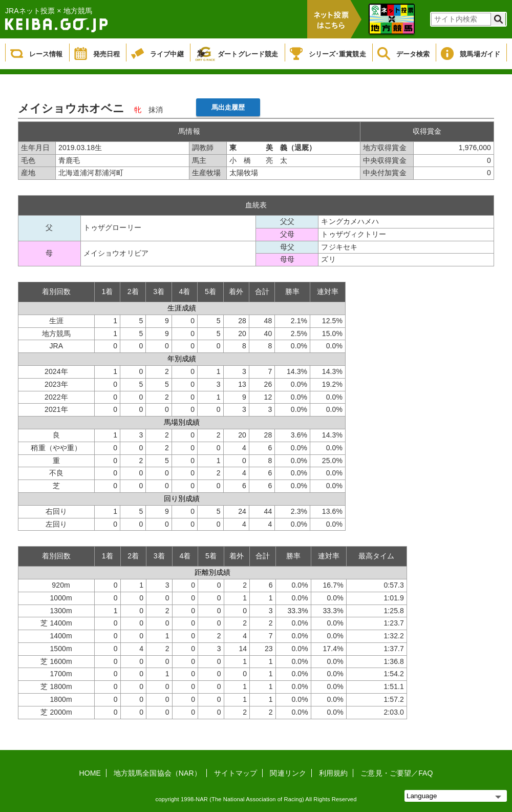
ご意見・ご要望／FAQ (397, 773)
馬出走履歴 (228, 107)
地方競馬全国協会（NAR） (157, 773)
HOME (90, 773)
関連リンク (288, 773)
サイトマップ (236, 773)
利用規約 (333, 773)
